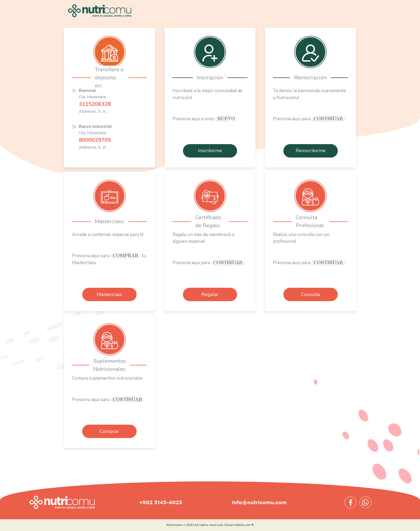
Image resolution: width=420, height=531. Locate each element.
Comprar (109, 431)
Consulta (311, 294)
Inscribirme (210, 151)
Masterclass (109, 294)
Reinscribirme (311, 151)
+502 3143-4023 (161, 502)
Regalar (210, 294)
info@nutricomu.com (259, 502)
